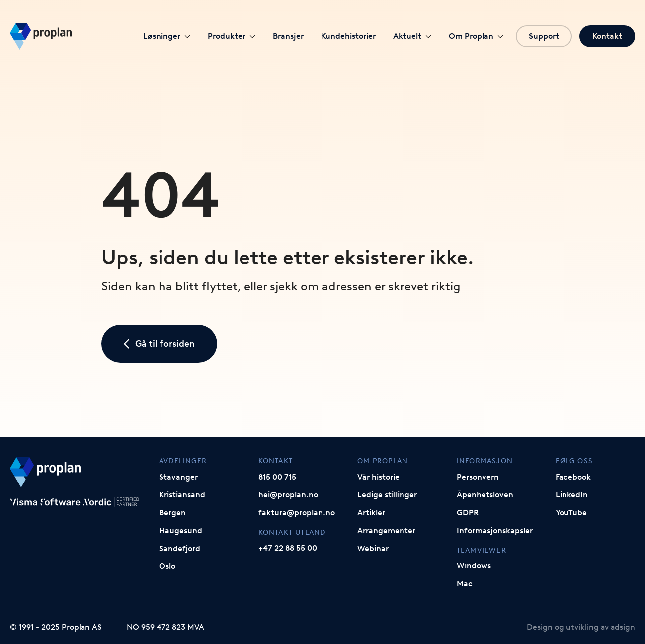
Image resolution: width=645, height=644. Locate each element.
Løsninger (167, 36)
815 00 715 (277, 477)
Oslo (167, 566)
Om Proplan (476, 36)
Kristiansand (182, 495)
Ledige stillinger (387, 495)
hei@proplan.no (288, 495)
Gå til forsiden (159, 344)
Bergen (172, 513)
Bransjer (288, 36)
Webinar (373, 548)
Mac (465, 584)
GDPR (468, 513)
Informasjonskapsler (495, 530)
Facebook (573, 477)
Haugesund (181, 530)
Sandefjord (180, 548)
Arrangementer (386, 530)
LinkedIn (572, 495)
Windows (474, 566)
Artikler (371, 513)
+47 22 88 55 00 (288, 548)
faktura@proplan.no (297, 513)
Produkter (232, 36)
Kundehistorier (348, 36)
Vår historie (378, 477)
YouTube (571, 513)
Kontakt (607, 36)
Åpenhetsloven (485, 495)
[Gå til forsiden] (41, 37)
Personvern (478, 477)
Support (544, 36)
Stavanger (178, 477)
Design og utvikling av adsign (581, 627)
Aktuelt (412, 36)
